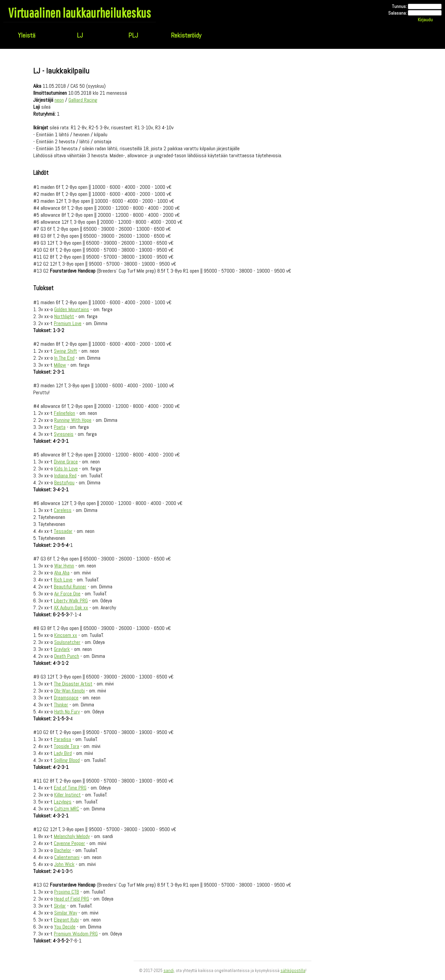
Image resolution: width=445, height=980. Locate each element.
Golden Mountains (72, 309)
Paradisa (62, 739)
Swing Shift (65, 351)
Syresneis (64, 434)
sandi (169, 971)
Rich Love (63, 580)
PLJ (133, 35)
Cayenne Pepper (69, 843)
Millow (60, 365)
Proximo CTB (67, 892)
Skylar (60, 906)
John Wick (64, 864)
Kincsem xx (66, 635)
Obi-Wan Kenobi (69, 691)
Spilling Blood (67, 760)
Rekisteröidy (186, 35)
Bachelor (63, 850)
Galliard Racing (83, 100)
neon (59, 100)
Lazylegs (63, 802)
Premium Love (68, 323)
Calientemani (67, 857)
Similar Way (66, 913)
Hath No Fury (67, 712)
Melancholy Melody (72, 836)
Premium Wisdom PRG (76, 934)
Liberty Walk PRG (71, 601)
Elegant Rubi (66, 920)
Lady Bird (63, 753)
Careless (63, 510)
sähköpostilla (293, 971)
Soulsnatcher (67, 642)
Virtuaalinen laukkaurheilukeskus (80, 13)
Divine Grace (66, 462)
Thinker (61, 705)
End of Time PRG (70, 788)
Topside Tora (66, 746)
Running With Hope (73, 420)
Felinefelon (64, 413)
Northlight (64, 316)
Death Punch (67, 656)
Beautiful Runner (70, 587)
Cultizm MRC (67, 809)
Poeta (60, 427)
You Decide (65, 927)
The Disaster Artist (73, 684)
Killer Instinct (67, 795)
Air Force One (67, 594)
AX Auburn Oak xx (71, 608)
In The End (64, 358)
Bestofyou (64, 483)
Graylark (62, 649)
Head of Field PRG (72, 899)
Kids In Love (66, 469)
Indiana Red (65, 476)
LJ (80, 35)
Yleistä (27, 35)
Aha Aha (62, 573)
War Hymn (64, 566)
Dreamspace (66, 698)
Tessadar (63, 531)
